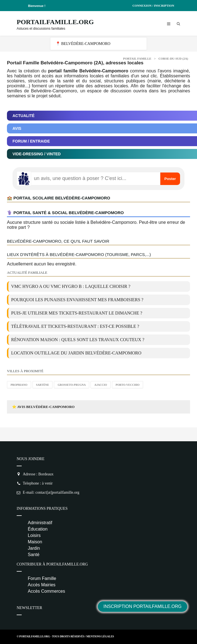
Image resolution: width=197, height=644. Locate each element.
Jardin (34, 548)
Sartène (43, 385)
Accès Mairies (42, 585)
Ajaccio (101, 385)
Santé (34, 555)
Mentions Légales (100, 636)
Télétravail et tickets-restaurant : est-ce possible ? (75, 326)
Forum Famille (42, 578)
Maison (35, 542)
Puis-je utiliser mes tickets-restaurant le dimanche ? (77, 313)
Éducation (38, 529)
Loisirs (34, 535)
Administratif (40, 523)
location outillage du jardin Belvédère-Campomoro (76, 353)
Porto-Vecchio (128, 385)
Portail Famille (137, 59)
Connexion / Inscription (153, 6)
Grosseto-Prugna (72, 385)
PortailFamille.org (55, 22)
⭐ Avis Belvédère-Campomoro (43, 407)
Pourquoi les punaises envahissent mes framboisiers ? (77, 300)
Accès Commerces (46, 591)
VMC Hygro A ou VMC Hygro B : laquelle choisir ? (71, 286)
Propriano (19, 385)
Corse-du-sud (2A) (173, 59)
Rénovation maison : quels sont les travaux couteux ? (78, 340)
